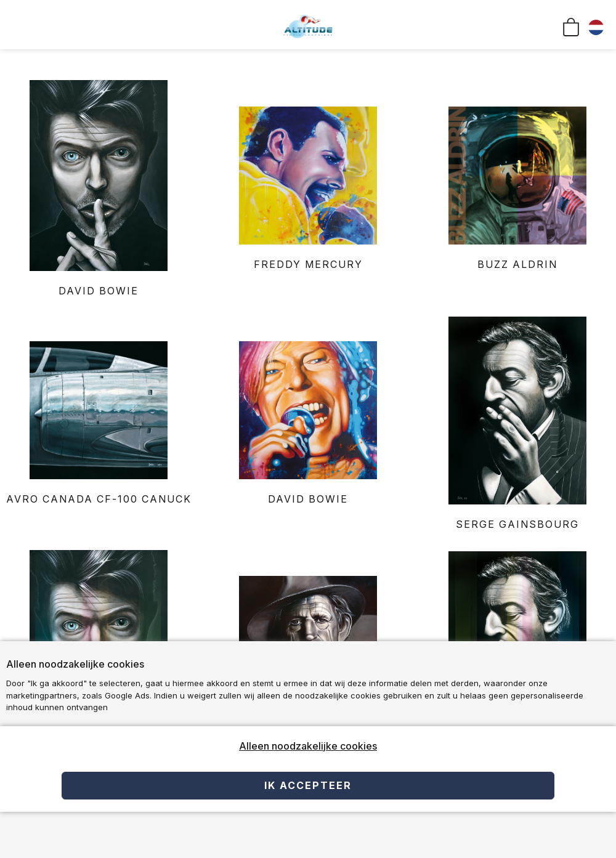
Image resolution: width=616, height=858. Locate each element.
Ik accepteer (308, 785)
